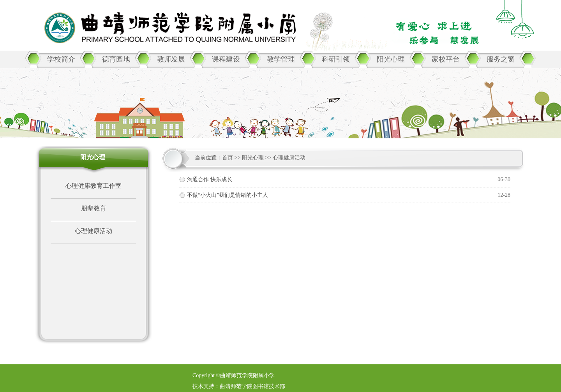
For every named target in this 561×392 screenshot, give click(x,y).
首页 (228, 158)
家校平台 (446, 59)
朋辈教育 (93, 208)
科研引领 (336, 59)
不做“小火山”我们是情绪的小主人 (228, 195)
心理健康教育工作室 (93, 186)
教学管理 (281, 59)
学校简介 (61, 59)
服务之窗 (501, 59)
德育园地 (116, 59)
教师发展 (171, 59)
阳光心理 (391, 59)
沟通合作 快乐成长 (210, 179)
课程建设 (226, 59)
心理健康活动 (93, 231)
